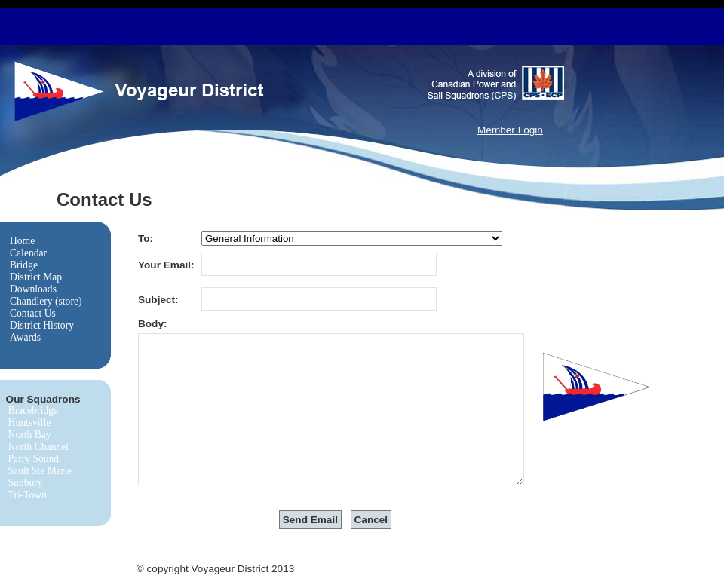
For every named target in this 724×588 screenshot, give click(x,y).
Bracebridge (33, 410)
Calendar (28, 253)
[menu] (46, 289)
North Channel (38, 447)
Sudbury (26, 483)
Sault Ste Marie (40, 471)
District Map (36, 277)
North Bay (30, 435)
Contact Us (33, 313)
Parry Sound (34, 459)
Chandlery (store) (46, 301)
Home (22, 241)
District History (42, 325)
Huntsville (30, 423)
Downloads (33, 289)
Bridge (24, 265)
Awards (25, 337)
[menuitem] (46, 241)
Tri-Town (28, 495)
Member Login (510, 130)
